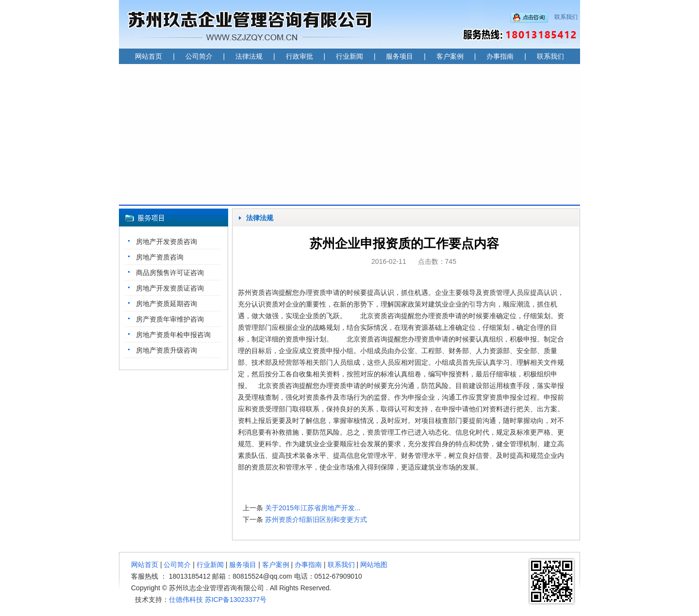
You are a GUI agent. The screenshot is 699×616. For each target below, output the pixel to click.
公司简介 (199, 56)
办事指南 (500, 56)
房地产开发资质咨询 (166, 242)
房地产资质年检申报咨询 (173, 335)
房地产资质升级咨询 (166, 350)
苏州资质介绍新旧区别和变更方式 (316, 519)
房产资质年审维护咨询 (170, 319)
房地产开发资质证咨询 (170, 288)
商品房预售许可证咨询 (170, 273)
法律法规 (249, 56)
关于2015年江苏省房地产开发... (313, 508)
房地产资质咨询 (160, 257)
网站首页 (149, 56)
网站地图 (374, 565)
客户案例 (450, 56)
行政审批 (300, 56)
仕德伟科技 (186, 600)
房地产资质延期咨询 (166, 304)
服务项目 (399, 56)
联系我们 (566, 17)
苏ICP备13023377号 (236, 600)
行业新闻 (349, 56)
